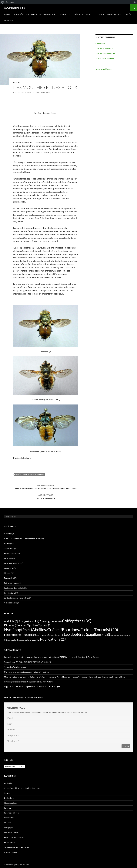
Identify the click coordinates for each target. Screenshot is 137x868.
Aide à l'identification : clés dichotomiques (22, 539)
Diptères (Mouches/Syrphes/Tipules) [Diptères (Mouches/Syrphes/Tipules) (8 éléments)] (28, 625)
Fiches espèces (10, 553)
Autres (7, 544)
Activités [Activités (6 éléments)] (11, 621)
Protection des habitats (14, 588)
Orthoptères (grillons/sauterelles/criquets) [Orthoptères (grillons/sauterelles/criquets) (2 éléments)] (22, 640)
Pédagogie (8, 578)
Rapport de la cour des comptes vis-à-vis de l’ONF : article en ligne (32, 687)
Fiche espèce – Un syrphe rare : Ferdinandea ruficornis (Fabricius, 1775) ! (46, 487)
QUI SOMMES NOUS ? (115, 14)
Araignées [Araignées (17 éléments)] (29, 621)
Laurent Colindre (43, 93)
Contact (100, 14)
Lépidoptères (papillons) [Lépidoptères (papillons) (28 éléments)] (87, 634)
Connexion (9, 21)
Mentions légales (104, 69)
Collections (9, 548)
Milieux (7, 573)
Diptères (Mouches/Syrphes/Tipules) (30, 474)
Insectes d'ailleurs (12, 563)
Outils (89, 14)
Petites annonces (11, 583)
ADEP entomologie (14, 8)
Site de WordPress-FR (105, 58)
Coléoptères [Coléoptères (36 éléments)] (77, 621)
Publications (65, 14)
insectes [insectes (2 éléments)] (45, 635)
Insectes (17, 83)
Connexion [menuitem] (10, 2)
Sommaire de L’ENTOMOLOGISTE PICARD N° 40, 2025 (27, 662)
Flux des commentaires (105, 53)
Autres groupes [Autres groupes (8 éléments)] (51, 621)
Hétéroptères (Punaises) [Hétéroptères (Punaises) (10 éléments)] (22, 635)
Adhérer (129, 14)
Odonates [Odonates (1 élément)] (125, 635)
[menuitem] (2, 2)
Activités (8, 534)
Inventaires (9, 568)
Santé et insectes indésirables (16, 598)
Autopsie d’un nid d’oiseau (15, 667)
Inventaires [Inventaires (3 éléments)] (57, 635)
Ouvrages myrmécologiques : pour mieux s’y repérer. (26, 672)
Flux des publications (104, 49)
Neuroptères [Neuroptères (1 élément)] (116, 635)
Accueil (7, 14)
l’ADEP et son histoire (46, 496)
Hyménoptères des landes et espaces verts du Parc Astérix (29, 682)
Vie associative (10, 603)
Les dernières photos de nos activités (41, 14)
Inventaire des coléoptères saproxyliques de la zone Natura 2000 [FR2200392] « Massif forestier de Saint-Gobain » (52, 657)
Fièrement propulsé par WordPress (17, 865)
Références (78, 14)
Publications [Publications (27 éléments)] (54, 639)
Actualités (18, 14)
